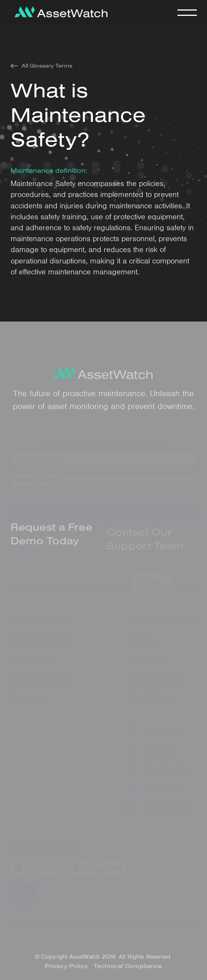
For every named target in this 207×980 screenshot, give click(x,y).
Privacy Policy (67, 968)
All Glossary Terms (47, 66)
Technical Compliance (128, 968)
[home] (59, 12)
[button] (187, 12)
